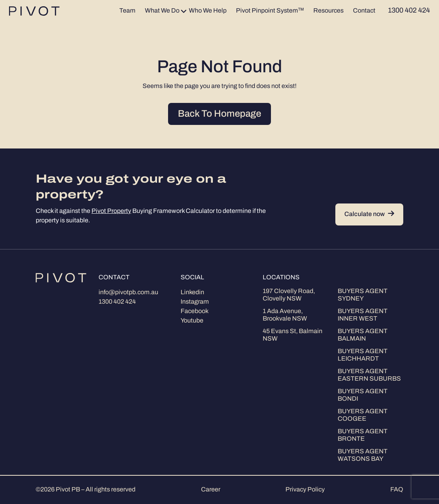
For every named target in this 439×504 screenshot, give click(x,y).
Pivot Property (111, 211)
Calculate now (369, 214)
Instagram (195, 302)
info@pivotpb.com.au (128, 293)
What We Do (162, 11)
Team (127, 11)
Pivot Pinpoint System (270, 11)
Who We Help (208, 11)
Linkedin (192, 293)
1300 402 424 (117, 302)
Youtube (192, 321)
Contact (364, 11)
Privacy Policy (305, 490)
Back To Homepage (219, 114)
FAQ (397, 490)
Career (211, 490)
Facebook (195, 312)
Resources (328, 11)
